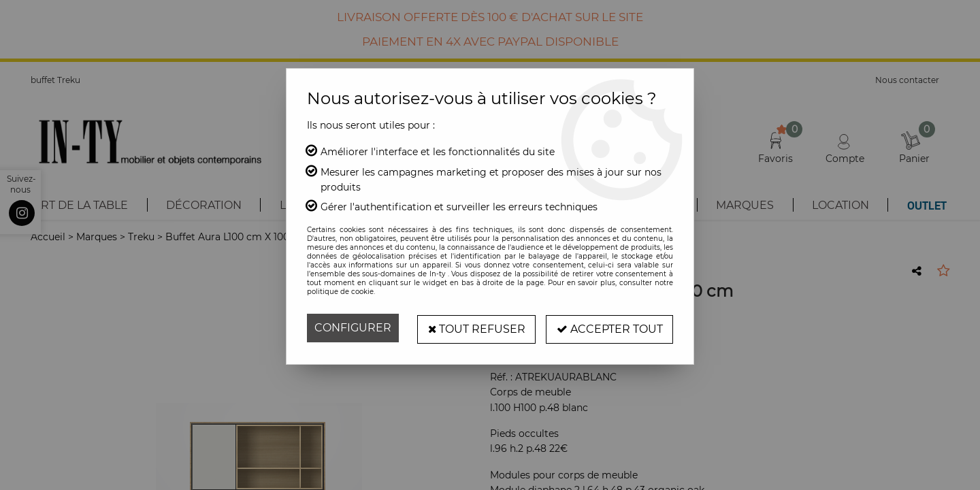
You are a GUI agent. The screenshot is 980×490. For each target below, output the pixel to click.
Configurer (353, 328)
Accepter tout (609, 328)
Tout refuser (475, 328)
